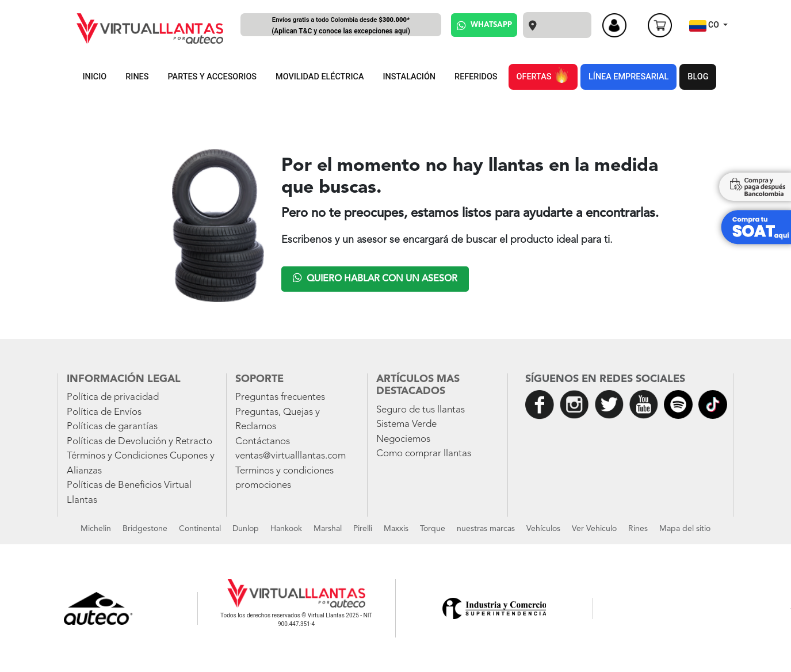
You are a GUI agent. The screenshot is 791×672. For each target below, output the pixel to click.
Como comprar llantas (424, 454)
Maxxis (396, 529)
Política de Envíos (104, 412)
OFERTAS (543, 75)
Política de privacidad (113, 397)
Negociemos (403, 439)
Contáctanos (263, 442)
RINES (137, 77)
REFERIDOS (476, 77)
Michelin (96, 529)
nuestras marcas (486, 529)
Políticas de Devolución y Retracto (140, 442)
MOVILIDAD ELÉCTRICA (320, 77)
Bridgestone (145, 529)
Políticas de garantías (112, 427)
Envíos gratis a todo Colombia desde (341, 26)
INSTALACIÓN (409, 77)
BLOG (698, 77)
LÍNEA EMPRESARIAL (628, 77)
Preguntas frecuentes (280, 397)
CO (705, 26)
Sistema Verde (406, 424)
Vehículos (543, 529)
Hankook (286, 529)
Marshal (328, 529)
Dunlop (246, 529)
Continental (200, 529)
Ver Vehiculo (594, 529)
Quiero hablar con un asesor (375, 278)
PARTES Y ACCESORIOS (213, 77)
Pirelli (363, 529)
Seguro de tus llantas (421, 410)
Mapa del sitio (685, 529)
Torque (433, 529)
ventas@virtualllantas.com (291, 456)
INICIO (95, 77)
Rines (638, 529)
